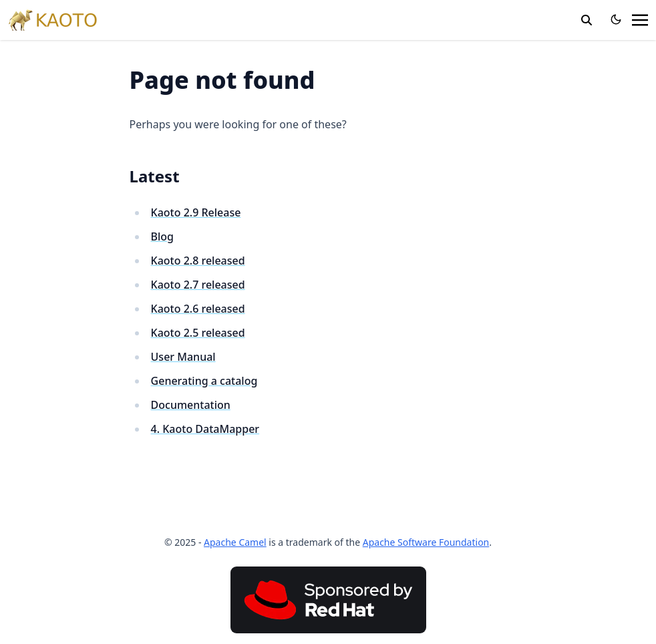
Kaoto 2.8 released (198, 261)
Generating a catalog (204, 381)
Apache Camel (235, 542)
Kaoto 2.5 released (198, 333)
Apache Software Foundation (426, 542)
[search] (587, 20)
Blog (162, 236)
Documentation (191, 405)
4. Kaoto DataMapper (205, 429)
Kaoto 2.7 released (198, 285)
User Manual (183, 357)
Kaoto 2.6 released (198, 309)
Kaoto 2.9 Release (196, 212)
